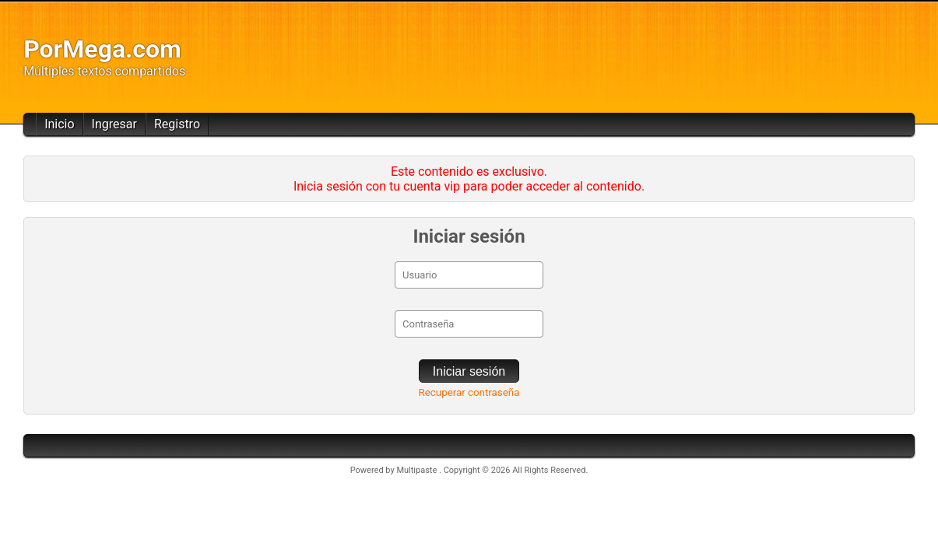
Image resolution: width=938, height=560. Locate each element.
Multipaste (418, 470)
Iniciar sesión (469, 371)
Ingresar (114, 124)
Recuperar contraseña (469, 392)
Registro (177, 124)
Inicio (59, 124)
